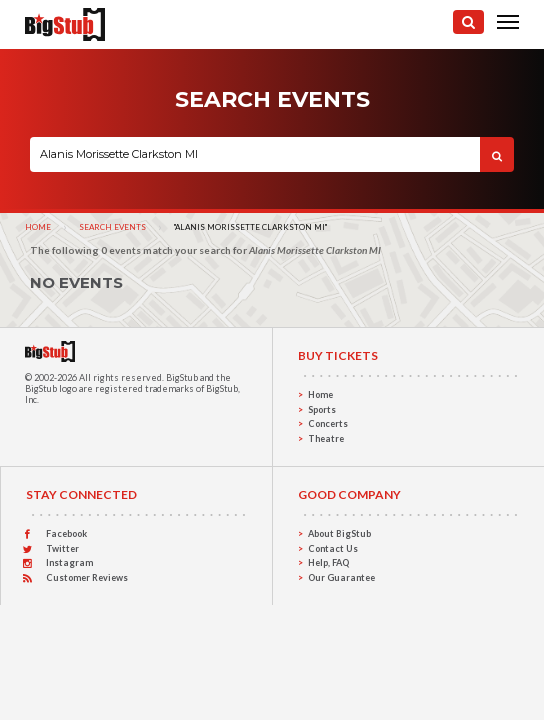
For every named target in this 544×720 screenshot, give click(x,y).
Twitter (62, 548)
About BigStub (339, 533)
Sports (322, 409)
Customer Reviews (87, 577)
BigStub (182, 377)
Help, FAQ (328, 562)
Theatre (326, 438)
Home (38, 227)
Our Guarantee (341, 577)
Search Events (112, 227)
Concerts (328, 423)
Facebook (66, 533)
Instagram (69, 562)
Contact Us (333, 548)
